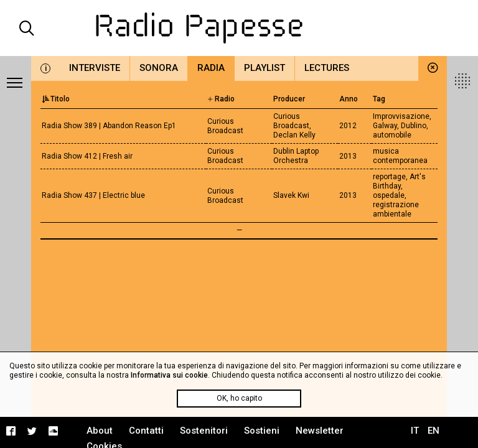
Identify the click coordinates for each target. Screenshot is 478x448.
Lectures (327, 68)
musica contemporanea (400, 156)
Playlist (265, 68)
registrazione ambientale (396, 209)
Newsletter (320, 431)
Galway (385, 126)
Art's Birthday (399, 181)
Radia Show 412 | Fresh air (87, 156)
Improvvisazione (401, 116)
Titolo (56, 99)
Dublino (414, 126)
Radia (211, 68)
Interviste (95, 68)
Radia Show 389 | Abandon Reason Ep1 (109, 126)
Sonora (159, 68)
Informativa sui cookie (169, 375)
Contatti (146, 431)
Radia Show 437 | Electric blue (93, 195)
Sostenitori (204, 431)
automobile (392, 135)
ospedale (389, 195)
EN (433, 431)
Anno (349, 99)
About (100, 431)
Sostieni (262, 431)
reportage (389, 177)
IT (415, 431)
